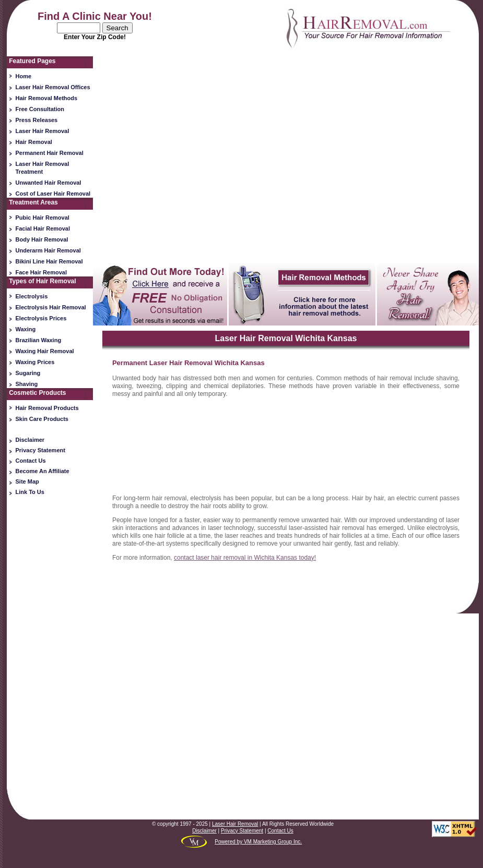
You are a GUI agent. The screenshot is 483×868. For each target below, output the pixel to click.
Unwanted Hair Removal (49, 183)
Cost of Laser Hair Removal (53, 194)
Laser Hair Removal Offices (53, 87)
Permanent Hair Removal (50, 153)
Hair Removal (34, 142)
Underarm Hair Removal (48, 250)
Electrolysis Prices (41, 318)
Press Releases (37, 120)
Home (24, 76)
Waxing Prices (35, 362)
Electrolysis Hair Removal (51, 307)
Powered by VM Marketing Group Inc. (258, 842)
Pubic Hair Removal (43, 218)
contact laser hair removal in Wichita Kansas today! (245, 558)
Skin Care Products (42, 419)
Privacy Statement (40, 450)
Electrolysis (32, 296)
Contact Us (31, 461)
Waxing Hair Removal (45, 351)
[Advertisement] (50, 663)
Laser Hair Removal (43, 131)
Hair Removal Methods (47, 98)
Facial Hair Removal (43, 228)
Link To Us (30, 492)
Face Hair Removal (41, 272)
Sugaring (28, 373)
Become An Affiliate (43, 471)
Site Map (27, 481)
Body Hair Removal (42, 239)
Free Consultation (40, 109)
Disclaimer (30, 440)
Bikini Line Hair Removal (49, 261)
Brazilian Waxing (39, 340)
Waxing (26, 329)
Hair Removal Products (47, 408)
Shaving (27, 384)
